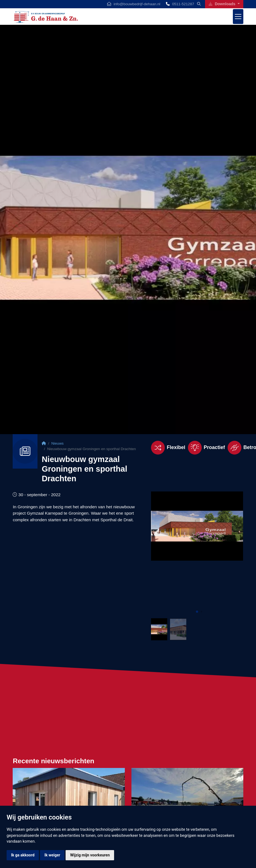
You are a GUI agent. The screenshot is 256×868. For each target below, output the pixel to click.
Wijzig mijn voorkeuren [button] (90, 855)
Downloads (223, 4)
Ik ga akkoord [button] (23, 855)
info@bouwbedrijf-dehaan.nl (137, 4)
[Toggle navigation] (238, 17)
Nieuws (57, 443)
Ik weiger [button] (52, 855)
